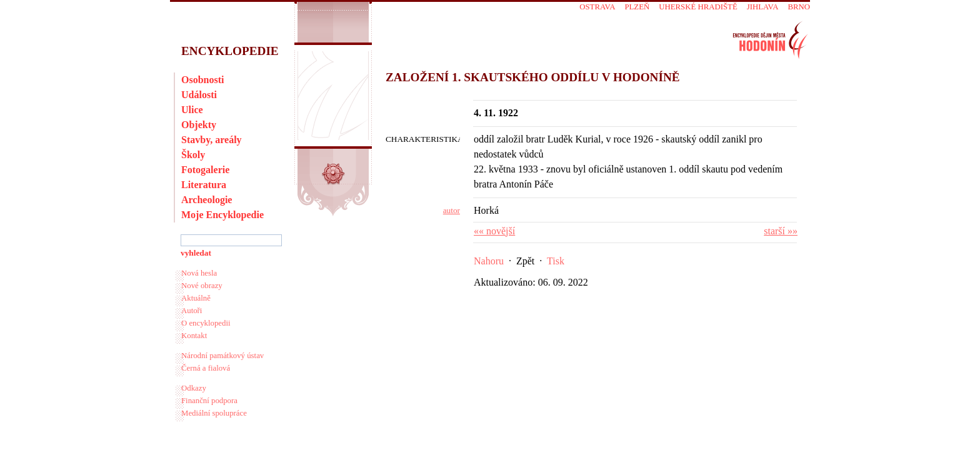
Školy (193, 155)
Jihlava (763, 7)
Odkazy (194, 388)
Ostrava (597, 7)
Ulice (192, 110)
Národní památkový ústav (222, 356)
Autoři (192, 311)
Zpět (525, 261)
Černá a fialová (206, 368)
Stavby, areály (212, 140)
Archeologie (207, 200)
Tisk (556, 261)
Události (199, 95)
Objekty (199, 125)
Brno (799, 7)
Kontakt (194, 336)
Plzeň (637, 7)
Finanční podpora (209, 401)
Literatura (204, 185)
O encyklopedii (206, 323)
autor (452, 210)
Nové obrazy (202, 286)
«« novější (494, 231)
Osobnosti (202, 80)
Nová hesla (199, 273)
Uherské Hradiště (698, 7)
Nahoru (489, 261)
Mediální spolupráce (214, 413)
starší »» (781, 231)
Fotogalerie (205, 170)
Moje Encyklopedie (222, 215)
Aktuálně (196, 298)
